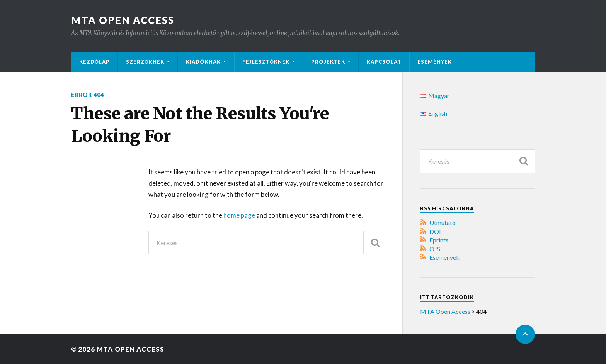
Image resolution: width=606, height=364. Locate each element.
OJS (435, 249)
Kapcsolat (384, 62)
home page (240, 215)
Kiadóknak (203, 62)
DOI (435, 231)
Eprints (439, 240)
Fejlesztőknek (266, 62)
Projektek (328, 62)
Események (435, 62)
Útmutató (443, 223)
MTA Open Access (123, 20)
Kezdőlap (94, 62)
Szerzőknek (145, 62)
